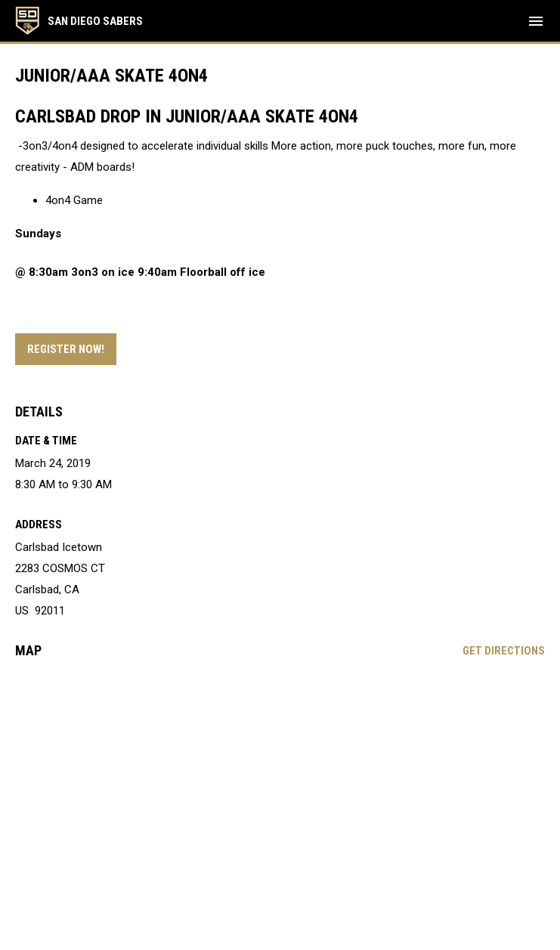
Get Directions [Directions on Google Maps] (504, 651)
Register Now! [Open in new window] (66, 349)
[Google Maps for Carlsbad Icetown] (280, 786)
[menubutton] (536, 21)
